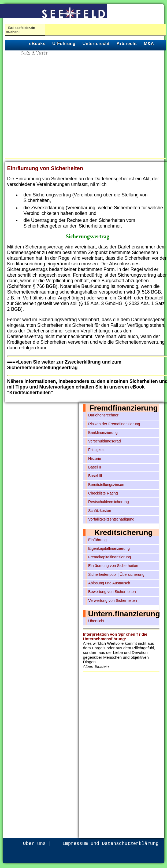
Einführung (97, 540)
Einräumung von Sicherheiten (113, 566)
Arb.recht (127, 44)
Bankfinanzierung (103, 433)
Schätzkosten (100, 511)
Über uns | (37, 844)
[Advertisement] (53, 105)
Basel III (95, 476)
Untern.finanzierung (124, 614)
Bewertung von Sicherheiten (112, 592)
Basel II (94, 467)
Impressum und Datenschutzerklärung (111, 844)
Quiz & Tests (34, 53)
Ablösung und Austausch (109, 583)
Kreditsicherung (124, 532)
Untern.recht (96, 44)
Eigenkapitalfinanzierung (109, 548)
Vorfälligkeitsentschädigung (111, 519)
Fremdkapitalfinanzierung (110, 557)
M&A (149, 44)
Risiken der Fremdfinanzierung (114, 424)
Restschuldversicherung (109, 502)
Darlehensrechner (103, 415)
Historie (95, 459)
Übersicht (96, 621)
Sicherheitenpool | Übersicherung (116, 574)
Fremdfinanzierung (124, 408)
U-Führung (64, 44)
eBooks (37, 44)
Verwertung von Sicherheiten (113, 600)
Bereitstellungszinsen (106, 485)
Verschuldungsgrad (105, 441)
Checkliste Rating (103, 493)
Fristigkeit (96, 450)
